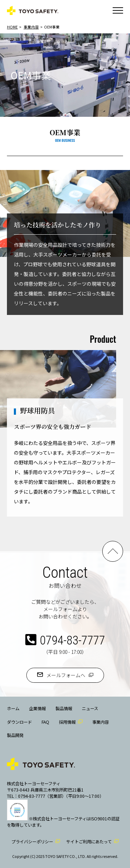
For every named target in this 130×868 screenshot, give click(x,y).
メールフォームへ (66, 675)
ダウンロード (19, 722)
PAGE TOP (113, 551)
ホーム (13, 708)
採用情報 (67, 722)
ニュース (90, 708)
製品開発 (15, 735)
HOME (12, 27)
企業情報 (37, 708)
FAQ (45, 722)
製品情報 (64, 708)
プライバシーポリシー (32, 842)
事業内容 (31, 27)
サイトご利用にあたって (89, 842)
